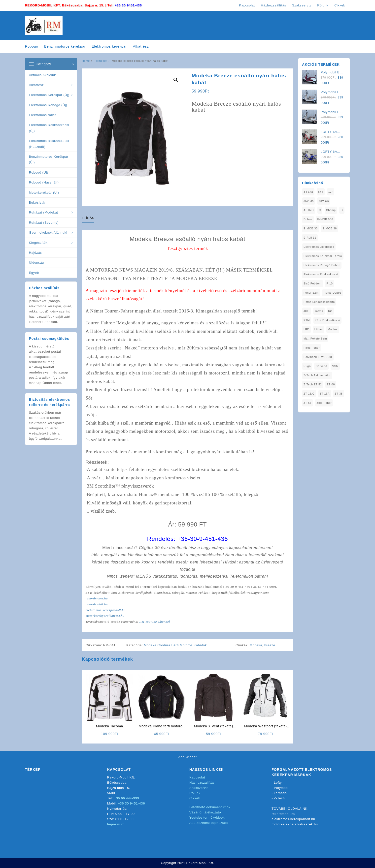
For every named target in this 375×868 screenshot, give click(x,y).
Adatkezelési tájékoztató (209, 823)
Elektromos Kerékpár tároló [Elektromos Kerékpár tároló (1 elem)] (323, 256)
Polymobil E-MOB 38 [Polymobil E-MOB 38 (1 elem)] (318, 357)
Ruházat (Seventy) (44, 223)
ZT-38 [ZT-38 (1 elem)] (339, 394)
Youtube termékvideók (207, 818)
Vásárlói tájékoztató (205, 812)
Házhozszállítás (202, 783)
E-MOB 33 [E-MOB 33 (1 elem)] (311, 228)
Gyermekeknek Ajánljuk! (48, 232)
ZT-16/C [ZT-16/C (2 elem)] (309, 394)
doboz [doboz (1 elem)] (308, 219)
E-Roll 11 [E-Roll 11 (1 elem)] (310, 238)
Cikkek (195, 798)
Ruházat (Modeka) (44, 212)
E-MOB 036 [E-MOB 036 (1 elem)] (325, 219)
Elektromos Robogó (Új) (48, 105)
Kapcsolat (197, 777)
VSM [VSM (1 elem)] (335, 366)
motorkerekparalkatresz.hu (105, 616)
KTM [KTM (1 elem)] (307, 320)
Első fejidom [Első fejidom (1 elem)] (312, 283)
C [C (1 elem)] (320, 210)
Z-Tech (279, 798)
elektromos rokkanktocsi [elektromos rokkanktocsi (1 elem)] (321, 274)
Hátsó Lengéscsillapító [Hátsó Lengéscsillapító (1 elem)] (319, 302)
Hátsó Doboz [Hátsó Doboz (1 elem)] (332, 293)
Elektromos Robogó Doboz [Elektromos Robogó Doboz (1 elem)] (322, 265)
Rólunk (195, 793)
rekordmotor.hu (97, 598)
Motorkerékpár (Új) (44, 193)
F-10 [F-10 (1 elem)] (329, 283)
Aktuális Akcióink (43, 75)
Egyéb (34, 273)
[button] (176, 80)
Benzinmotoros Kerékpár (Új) (49, 159)
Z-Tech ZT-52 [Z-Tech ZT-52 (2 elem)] (313, 384)
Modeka (256, 645)
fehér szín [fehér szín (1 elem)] (311, 293)
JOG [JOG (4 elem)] (307, 311)
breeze (270, 645)
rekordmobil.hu (97, 604)
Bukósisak (37, 202)
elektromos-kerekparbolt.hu (106, 610)
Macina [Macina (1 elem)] (333, 329)
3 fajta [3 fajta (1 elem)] (308, 192)
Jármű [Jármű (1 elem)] (319, 311)
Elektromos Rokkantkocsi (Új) (49, 128)
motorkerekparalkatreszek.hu (295, 824)
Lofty (278, 783)
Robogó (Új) (39, 172)
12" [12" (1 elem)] (331, 192)
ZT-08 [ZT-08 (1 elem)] (331, 384)
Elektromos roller (43, 115)
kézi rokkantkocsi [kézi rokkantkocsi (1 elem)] (328, 320)
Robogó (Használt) (44, 182)
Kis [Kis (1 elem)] (330, 311)
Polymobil (282, 788)
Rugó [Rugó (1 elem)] (307, 366)
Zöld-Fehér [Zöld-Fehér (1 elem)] (324, 403)
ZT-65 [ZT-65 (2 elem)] (307, 403)
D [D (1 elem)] (342, 210)
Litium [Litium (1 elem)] (319, 329)
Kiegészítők (38, 243)
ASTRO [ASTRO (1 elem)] (309, 210)
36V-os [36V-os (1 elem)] (309, 201)
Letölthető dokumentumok (210, 807)
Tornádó (280, 793)
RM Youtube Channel (154, 622)
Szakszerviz (199, 788)
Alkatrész (36, 85)
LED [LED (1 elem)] (307, 329)
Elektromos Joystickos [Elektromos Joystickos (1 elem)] (319, 247)
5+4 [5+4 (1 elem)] (321, 192)
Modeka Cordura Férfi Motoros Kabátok (175, 645)
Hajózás (35, 253)
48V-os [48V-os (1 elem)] (324, 201)
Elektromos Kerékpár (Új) (49, 95)
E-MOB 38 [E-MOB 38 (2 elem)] (330, 228)
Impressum (116, 824)
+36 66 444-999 (126, 798)
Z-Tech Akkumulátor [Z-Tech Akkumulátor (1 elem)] (317, 375)
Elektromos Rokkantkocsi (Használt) (49, 144)
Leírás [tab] (88, 218)
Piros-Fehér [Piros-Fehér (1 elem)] (312, 348)
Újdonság (37, 263)
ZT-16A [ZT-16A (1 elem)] (325, 394)
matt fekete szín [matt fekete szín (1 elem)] (315, 339)
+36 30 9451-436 (128, 5)
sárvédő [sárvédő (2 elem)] (321, 366)
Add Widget (187, 757)
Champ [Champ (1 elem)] (331, 210)
